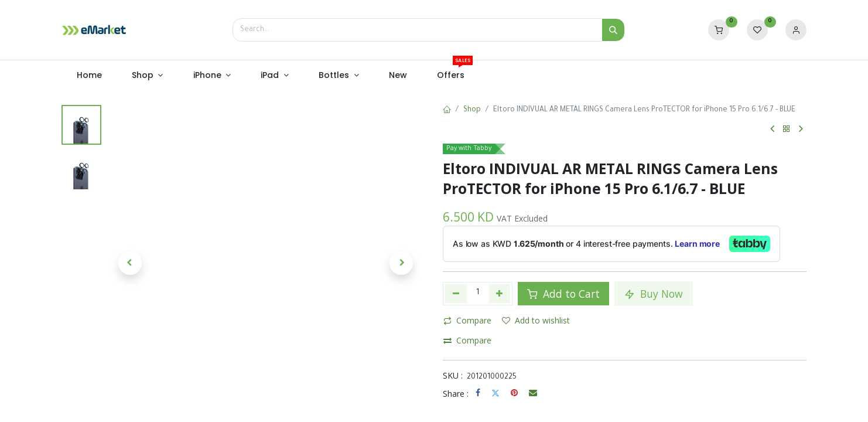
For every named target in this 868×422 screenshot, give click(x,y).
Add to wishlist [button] (536, 320)
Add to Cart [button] (563, 294)
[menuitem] (89, 76)
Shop (472, 110)
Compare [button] (467, 320)
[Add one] (500, 294)
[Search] (613, 30)
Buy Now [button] (654, 294)
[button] (130, 263)
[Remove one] (456, 294)
